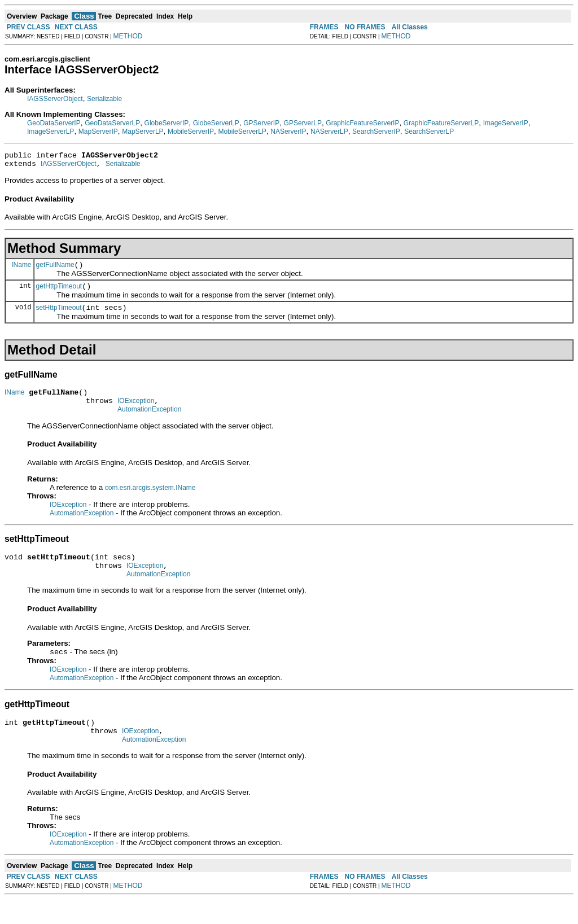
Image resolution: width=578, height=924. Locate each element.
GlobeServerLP (216, 123)
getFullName (55, 270)
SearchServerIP (376, 132)
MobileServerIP (191, 132)
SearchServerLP (429, 132)
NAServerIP (288, 132)
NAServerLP (329, 132)
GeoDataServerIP (54, 123)
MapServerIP (98, 132)
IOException (136, 413)
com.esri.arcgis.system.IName (150, 501)
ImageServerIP (506, 123)
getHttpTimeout (59, 293)
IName (21, 269)
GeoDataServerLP (112, 123)
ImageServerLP (51, 132)
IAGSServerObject (55, 99)
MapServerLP (143, 132)
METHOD (128, 36)
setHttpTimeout (59, 316)
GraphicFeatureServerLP (441, 123)
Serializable (104, 99)
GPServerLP (303, 123)
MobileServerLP (242, 132)
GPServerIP (261, 123)
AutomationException (149, 423)
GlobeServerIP (167, 123)
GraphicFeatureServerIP (362, 123)
